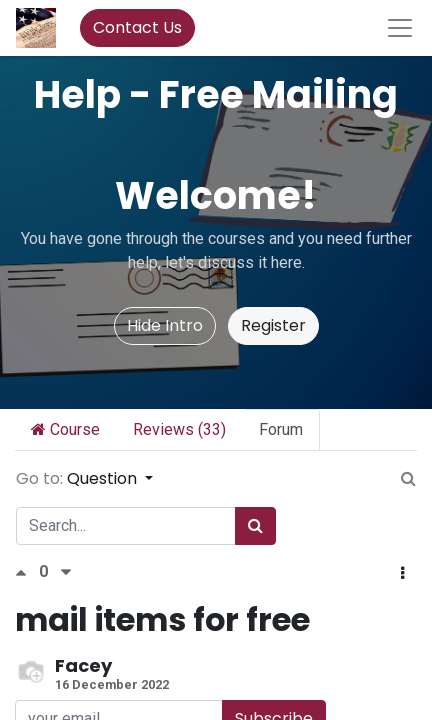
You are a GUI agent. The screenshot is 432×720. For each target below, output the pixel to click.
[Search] (255, 526)
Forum (281, 429)
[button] (402, 574)
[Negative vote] (66, 572)
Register (273, 325)
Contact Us (137, 27)
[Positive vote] (27, 572)
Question (104, 478)
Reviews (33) (179, 429)
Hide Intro (165, 325)
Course (65, 429)
